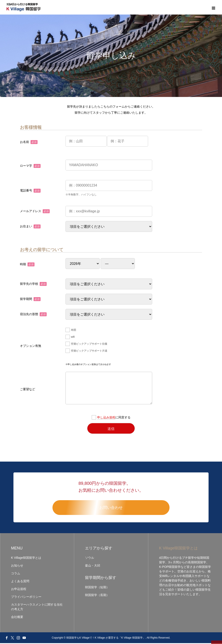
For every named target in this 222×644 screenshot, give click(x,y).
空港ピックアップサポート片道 (86, 352)
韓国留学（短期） (97, 588)
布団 (71, 331)
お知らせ (17, 566)
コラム (16, 574)
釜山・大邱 (93, 566)
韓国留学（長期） (97, 596)
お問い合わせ (111, 508)
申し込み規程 (106, 418)
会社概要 (17, 618)
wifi (70, 338)
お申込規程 (19, 590)
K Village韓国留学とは (26, 559)
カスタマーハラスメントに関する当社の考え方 (37, 608)
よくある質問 (20, 582)
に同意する (111, 418)
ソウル (90, 559)
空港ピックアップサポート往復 (86, 345)
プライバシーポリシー (26, 598)
